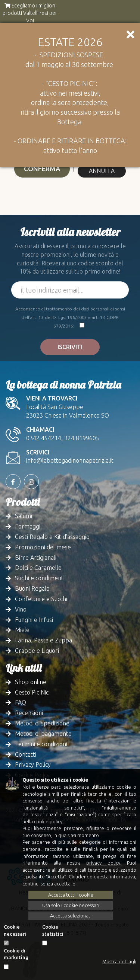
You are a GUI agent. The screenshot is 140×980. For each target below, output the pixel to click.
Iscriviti (70, 347)
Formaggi (28, 526)
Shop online (31, 682)
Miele (22, 630)
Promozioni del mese (43, 547)
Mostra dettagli (119, 961)
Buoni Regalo (32, 588)
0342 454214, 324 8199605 (63, 438)
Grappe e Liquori (37, 651)
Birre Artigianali (36, 558)
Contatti (26, 754)
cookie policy (48, 821)
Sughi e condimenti (40, 578)
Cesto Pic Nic (32, 692)
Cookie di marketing (16, 954)
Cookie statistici (53, 930)
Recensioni (29, 713)
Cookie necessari (15, 930)
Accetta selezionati (71, 916)
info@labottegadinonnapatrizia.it (70, 460)
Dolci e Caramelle (38, 568)
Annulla (102, 171)
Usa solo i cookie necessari (71, 905)
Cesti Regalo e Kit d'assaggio (52, 537)
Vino (21, 609)
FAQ (21, 702)
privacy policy (103, 863)
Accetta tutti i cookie (71, 895)
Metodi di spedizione (42, 723)
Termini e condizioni (41, 744)
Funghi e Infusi (34, 620)
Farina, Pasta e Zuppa (43, 640)
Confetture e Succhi (41, 599)
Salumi (24, 516)
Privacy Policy (33, 764)
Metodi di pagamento (43, 734)
